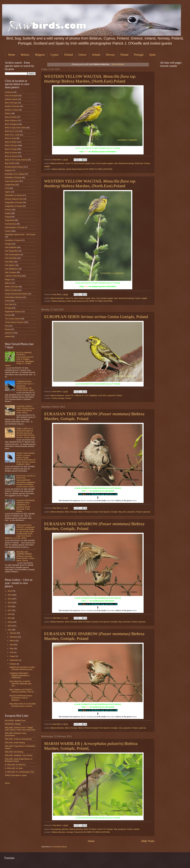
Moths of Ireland (11, 290)
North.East (139, 163)
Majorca (8, 283)
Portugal (139, 55)
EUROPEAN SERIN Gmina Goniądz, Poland (96, 317)
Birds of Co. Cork (12, 131)
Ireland (96, 55)
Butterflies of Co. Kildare (15, 174)
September (14, 660)
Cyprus (54, 55)
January (13, 633)
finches (8, 329)
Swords (8, 315)
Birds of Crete (10, 138)
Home (12, 55)
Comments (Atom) (60, 847)
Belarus (25, 55)
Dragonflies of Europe (14, 202)
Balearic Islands (11, 99)
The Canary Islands (13, 319)
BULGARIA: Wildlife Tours (15, 720)
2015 (10, 603)
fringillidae (93, 395)
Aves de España (11, 96)
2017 (10, 610)
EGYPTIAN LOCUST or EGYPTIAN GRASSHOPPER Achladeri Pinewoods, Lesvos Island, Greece (26, 481)
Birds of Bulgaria (11, 124)
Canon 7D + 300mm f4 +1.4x (76, 395)
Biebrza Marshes (57, 163)
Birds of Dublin (11, 117)
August (13, 656)
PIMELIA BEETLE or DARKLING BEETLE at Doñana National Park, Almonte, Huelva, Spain (26, 433)
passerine (111, 395)
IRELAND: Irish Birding (14, 752)
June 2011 (102, 395)
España (8, 213)
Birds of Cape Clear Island (15, 128)
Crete (7, 188)
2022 (10, 630)
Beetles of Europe (12, 106)
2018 (10, 614)
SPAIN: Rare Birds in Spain (16, 775)
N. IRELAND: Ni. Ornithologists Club (19, 772)
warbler (136, 829)
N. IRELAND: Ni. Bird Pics (15, 765)
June (121, 728)
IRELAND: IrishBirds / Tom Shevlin (19, 755)
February (14, 637)
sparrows (146, 512)
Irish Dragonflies (11, 251)
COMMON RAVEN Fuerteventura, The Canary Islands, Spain (25, 386)
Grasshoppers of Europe (15, 227)
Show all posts (118, 64)
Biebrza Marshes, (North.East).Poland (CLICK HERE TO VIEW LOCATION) (82, 169)
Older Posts (148, 841)
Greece (82, 55)
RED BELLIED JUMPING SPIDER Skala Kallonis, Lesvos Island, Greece (25, 556)
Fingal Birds (10, 220)
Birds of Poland (84, 512)
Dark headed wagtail (82, 163)
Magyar (8, 279)
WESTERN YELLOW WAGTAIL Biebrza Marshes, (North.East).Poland (90, 79)
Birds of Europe (71, 512)
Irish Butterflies (11, 247)
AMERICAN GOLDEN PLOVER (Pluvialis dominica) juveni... (22, 668)
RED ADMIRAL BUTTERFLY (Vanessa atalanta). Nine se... (22, 691)
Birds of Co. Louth (12, 135)
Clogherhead (10, 185)
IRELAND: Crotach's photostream (18, 739)
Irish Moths (9, 262)
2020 (10, 622)
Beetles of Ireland (12, 110)
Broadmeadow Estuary (14, 167)
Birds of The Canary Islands (16, 160)
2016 (10, 606)
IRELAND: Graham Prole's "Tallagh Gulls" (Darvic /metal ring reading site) (20, 729)
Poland (124, 55)
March (13, 641)
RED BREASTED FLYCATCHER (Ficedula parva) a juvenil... (22, 705)
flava (93, 163)
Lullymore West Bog (13, 276)
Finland (69, 55)
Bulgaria (40, 55)
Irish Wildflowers (11, 269)
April (12, 645)
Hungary (8, 244)
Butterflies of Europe (13, 178)
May (120, 622)
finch (7, 326)
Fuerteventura (10, 224)
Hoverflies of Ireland (13, 240)
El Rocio (8, 210)
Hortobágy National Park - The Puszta (20, 235)
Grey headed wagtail (104, 163)
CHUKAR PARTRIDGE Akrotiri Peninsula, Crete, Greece (26, 506)
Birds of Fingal (11, 149)
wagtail (47, 166)
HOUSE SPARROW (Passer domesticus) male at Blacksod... (21, 698)
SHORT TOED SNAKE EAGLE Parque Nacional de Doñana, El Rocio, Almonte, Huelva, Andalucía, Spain (26, 459)
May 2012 (123, 512)
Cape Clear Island (12, 181)
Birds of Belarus (11, 121)
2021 (10, 626)
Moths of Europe (11, 287)
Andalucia (9, 92)
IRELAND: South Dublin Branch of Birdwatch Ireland (19, 760)
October (13, 664)
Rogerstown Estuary (13, 312)
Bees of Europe (11, 103)
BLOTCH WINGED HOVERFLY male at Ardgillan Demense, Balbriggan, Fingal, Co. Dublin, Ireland (20, 359)
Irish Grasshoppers (13, 255)
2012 (10, 591)
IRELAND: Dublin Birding (15, 743)
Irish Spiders (10, 265)
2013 (10, 595)
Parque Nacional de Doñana (16, 294)
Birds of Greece (11, 153)
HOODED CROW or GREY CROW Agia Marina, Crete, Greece (25, 409)
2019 (10, 618)
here (86, 152)
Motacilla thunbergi (126, 163)
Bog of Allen (10, 163)
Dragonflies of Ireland (13, 206)
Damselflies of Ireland (14, 195)
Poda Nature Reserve (14, 297)
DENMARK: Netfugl (13, 724)
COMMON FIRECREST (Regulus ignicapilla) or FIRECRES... (20, 675)
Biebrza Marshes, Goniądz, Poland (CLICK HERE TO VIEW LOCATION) (81, 832)
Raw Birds (57, 160)
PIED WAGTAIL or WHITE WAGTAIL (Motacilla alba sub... (20, 684)
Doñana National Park (14, 199)
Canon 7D (69, 163)
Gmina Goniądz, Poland (62, 398)
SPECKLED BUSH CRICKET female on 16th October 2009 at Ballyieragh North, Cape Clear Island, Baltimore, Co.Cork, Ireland (20, 532)
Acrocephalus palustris (59, 829)
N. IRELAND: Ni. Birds (14, 768)
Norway (110, 55)
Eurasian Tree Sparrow (101, 512)
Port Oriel (9, 304)
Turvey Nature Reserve (14, 322)
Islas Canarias (11, 272)
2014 (10, 599)
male (116, 163)
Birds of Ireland (11, 156)
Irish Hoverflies (11, 258)
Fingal (7, 217)
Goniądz (114, 512)
